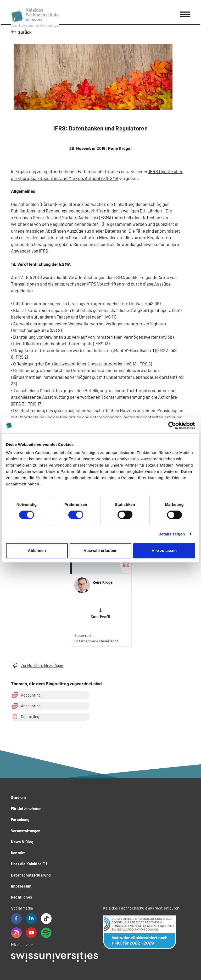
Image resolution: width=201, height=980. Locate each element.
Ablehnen (37, 551)
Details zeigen (172, 534)
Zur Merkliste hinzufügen (37, 666)
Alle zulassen (164, 551)
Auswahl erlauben (100, 551)
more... (100, 601)
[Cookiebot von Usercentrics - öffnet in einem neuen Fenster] (172, 425)
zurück (25, 32)
